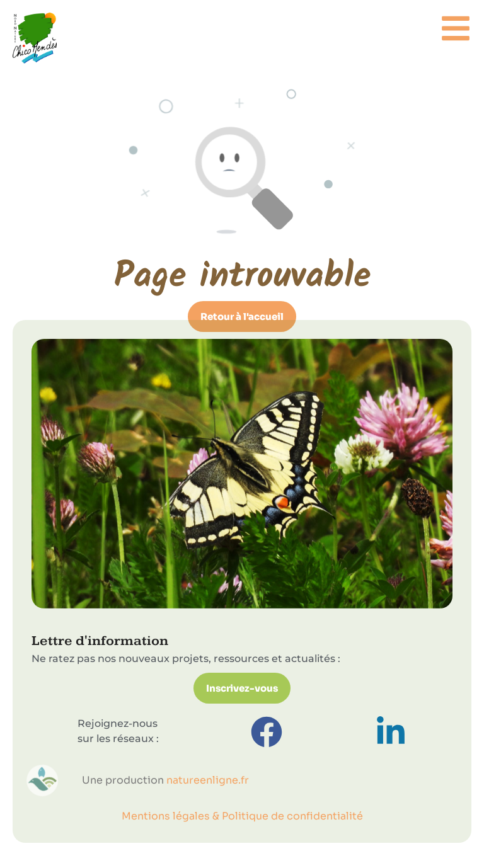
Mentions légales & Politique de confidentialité (242, 816)
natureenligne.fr (208, 780)
